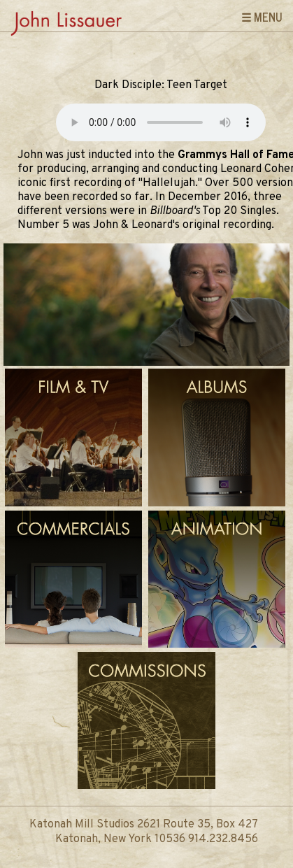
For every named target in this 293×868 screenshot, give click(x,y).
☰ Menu (262, 17)
